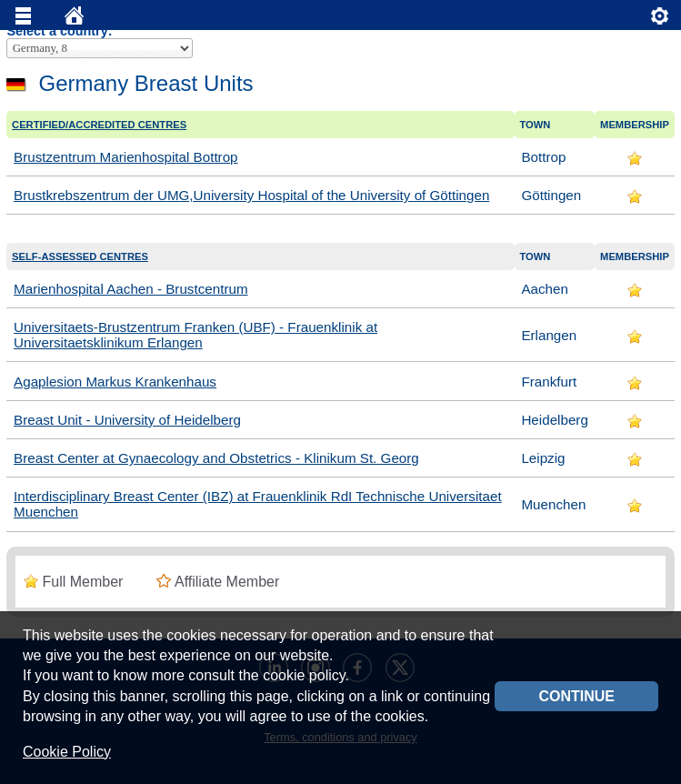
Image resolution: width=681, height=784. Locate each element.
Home (75, 20)
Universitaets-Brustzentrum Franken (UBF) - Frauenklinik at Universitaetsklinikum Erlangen (195, 335)
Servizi (660, 20)
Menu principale (24, 20)
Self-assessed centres (80, 256)
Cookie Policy (67, 752)
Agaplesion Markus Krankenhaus (115, 382)
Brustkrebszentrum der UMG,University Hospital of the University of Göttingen (251, 195)
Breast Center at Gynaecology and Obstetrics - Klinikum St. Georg (216, 458)
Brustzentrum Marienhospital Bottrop (126, 157)
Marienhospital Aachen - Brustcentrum (130, 289)
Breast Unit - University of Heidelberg (127, 420)
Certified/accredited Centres (99, 125)
